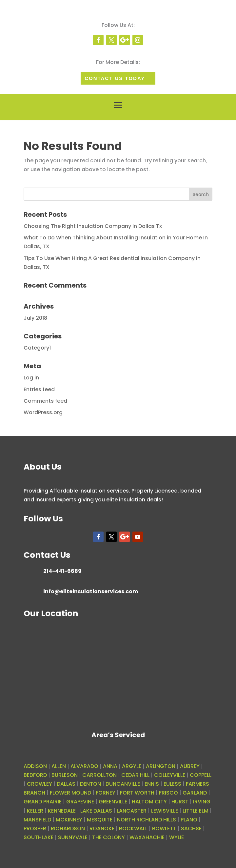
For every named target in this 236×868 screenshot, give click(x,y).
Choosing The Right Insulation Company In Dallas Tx (93, 226)
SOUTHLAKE (39, 837)
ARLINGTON (161, 766)
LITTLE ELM (196, 811)
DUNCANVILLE (123, 784)
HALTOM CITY (149, 802)
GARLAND (195, 793)
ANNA (110, 766)
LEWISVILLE (165, 811)
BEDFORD (35, 775)
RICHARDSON (68, 828)
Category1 (37, 348)
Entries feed (39, 389)
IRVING (202, 802)
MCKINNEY (69, 820)
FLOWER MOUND (70, 793)
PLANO (189, 820)
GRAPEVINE (80, 802)
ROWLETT (164, 828)
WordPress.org (43, 412)
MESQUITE (100, 820)
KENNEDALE (62, 811)
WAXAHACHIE (147, 837)
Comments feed (45, 401)
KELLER (35, 811)
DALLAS (66, 784)
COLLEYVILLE (170, 775)
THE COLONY (108, 837)
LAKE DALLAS (96, 811)
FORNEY (106, 793)
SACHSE (191, 828)
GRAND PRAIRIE (43, 802)
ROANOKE (102, 828)
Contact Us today (115, 78)
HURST (180, 802)
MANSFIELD (37, 820)
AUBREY (190, 766)
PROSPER (35, 828)
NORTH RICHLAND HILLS (147, 820)
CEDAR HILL (135, 775)
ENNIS (152, 784)
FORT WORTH (137, 793)
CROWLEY (39, 784)
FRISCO (168, 793)
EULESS (172, 784)
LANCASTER (132, 811)
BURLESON (65, 775)
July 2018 (35, 318)
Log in (31, 378)
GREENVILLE (113, 802)
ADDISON (35, 766)
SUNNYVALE (73, 837)
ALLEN (59, 766)
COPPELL (201, 775)
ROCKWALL (133, 828)
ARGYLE (132, 766)
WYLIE (177, 837)
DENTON (90, 784)
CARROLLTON (99, 775)
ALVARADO (84, 766)
